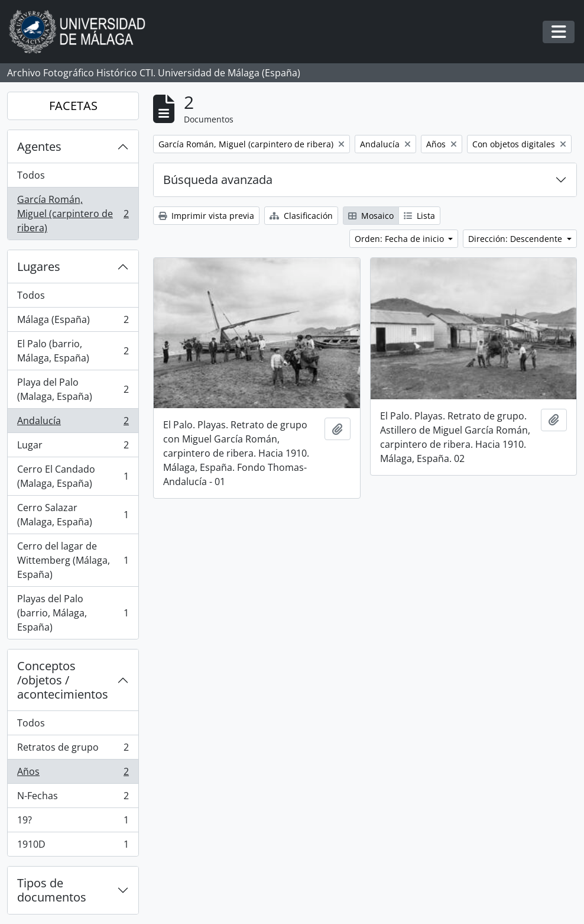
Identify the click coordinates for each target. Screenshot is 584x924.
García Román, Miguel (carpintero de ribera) (73, 214)
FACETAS (73, 106)
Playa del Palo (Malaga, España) (73, 389)
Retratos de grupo (73, 750)
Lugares (39, 266)
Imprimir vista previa (206, 216)
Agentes (39, 146)
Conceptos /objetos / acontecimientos (63, 680)
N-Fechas (73, 798)
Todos (31, 175)
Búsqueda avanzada (218, 180)
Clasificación (301, 216)
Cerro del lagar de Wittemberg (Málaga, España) (73, 560)
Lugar (73, 448)
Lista (419, 216)
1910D (73, 847)
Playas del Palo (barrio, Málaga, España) (73, 613)
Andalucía (73, 423)
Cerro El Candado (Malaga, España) (73, 476)
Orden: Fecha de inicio (400, 239)
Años (73, 774)
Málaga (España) (73, 322)
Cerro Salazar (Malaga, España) (73, 515)
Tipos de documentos (52, 890)
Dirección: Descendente (516, 239)
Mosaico (371, 216)
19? (73, 823)
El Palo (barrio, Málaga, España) (73, 351)
